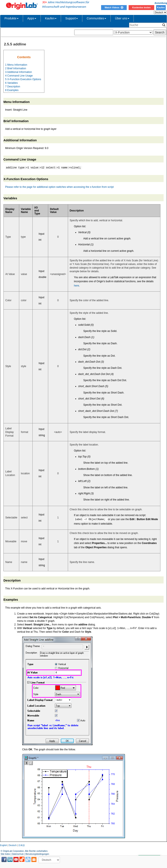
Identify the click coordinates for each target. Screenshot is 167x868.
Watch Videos (114, 7)
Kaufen (161, 7)
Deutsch (13, 845)
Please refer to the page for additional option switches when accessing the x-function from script (59, 187)
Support (72, 18)
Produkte (12, 18)
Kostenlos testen (141, 7)
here (77, 286)
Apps (32, 18)
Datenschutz (18, 854)
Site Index (5, 854)
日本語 (22, 845)
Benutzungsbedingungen (37, 854)
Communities (96, 18)
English (4, 845)
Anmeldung (161, 3)
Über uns (122, 18)
